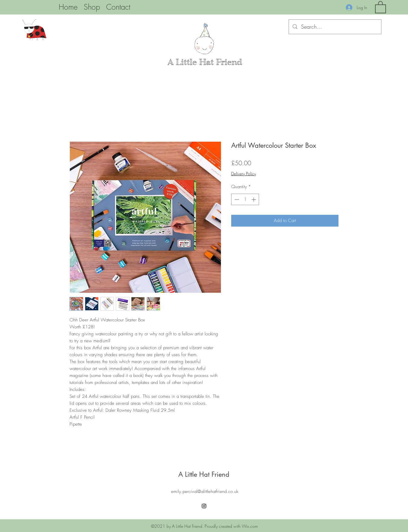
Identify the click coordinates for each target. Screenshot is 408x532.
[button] (380, 7)
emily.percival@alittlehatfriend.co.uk (205, 492)
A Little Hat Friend (205, 62)
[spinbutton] (245, 200)
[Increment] (254, 200)
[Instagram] (204, 506)
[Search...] (335, 27)
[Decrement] (236, 200)
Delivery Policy (244, 174)
